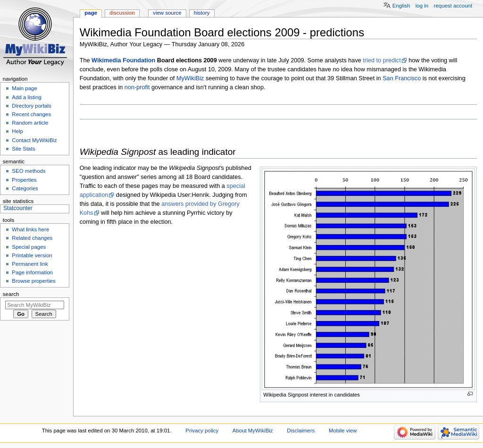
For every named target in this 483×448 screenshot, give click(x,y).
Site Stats (23, 149)
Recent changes (31, 114)
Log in (422, 6)
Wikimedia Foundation (123, 60)
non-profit (137, 87)
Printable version (32, 255)
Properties (24, 180)
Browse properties (33, 281)
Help (17, 131)
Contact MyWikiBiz (34, 140)
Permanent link (30, 264)
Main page (25, 88)
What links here (30, 229)
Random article (30, 123)
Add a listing (26, 97)
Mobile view (343, 431)
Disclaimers (301, 431)
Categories (25, 188)
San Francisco (402, 78)
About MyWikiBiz (253, 431)
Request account (453, 6)
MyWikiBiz (190, 78)
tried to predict (382, 60)
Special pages (29, 247)
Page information (32, 272)
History (202, 13)
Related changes (32, 238)
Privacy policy (202, 431)
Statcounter (18, 208)
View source (167, 13)
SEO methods (29, 171)
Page (91, 13)
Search (11, 294)
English (401, 6)
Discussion (122, 13)
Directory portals (31, 106)
